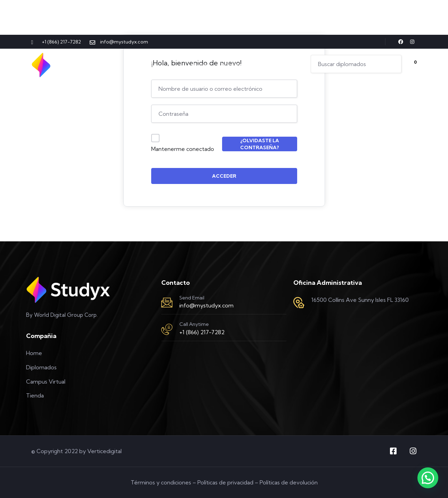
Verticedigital (104, 451)
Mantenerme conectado (183, 149)
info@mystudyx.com (206, 305)
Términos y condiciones (161, 482)
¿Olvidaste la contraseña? (260, 144)
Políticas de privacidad (225, 482)
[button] (428, 478)
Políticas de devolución (289, 482)
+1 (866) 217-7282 (202, 332)
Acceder (224, 176)
